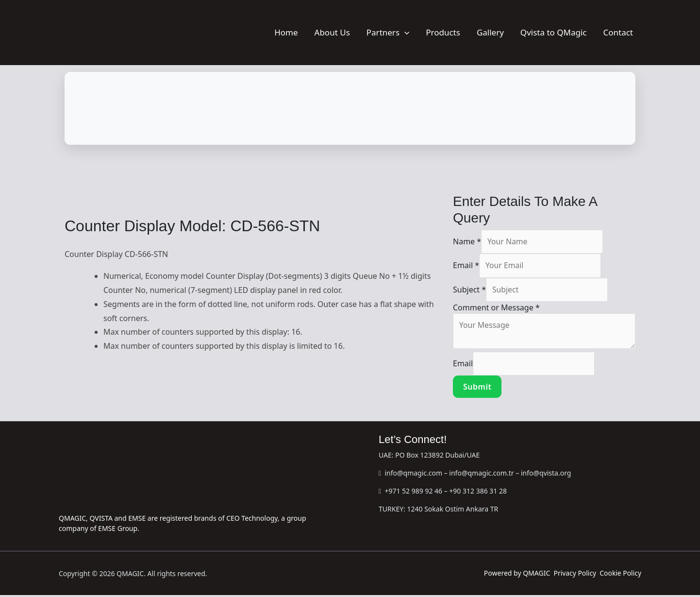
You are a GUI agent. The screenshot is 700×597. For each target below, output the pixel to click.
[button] (404, 32)
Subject (469, 290)
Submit (477, 389)
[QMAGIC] (108, 32)
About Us (332, 32)
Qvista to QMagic (554, 32)
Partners (388, 32)
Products (443, 32)
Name (467, 242)
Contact (618, 32)
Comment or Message (496, 308)
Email (466, 266)
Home (286, 32)
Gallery (490, 32)
